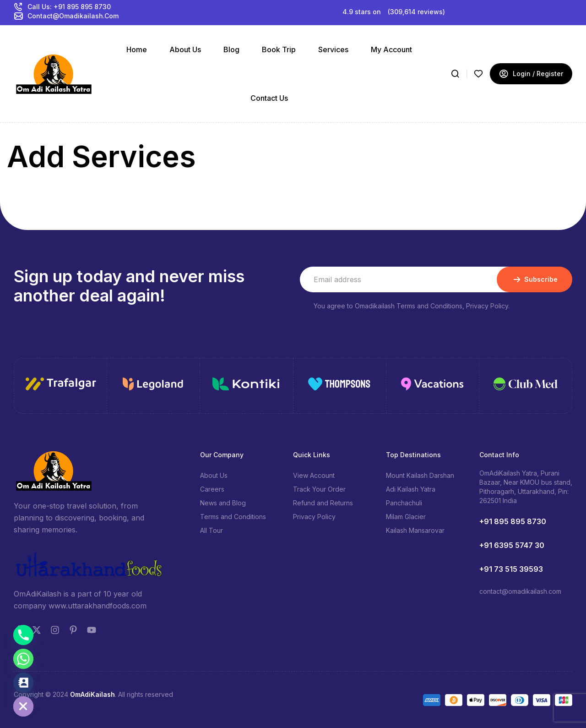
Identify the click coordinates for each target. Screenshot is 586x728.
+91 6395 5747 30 (512, 545)
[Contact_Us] (23, 683)
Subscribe (534, 279)
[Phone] (23, 635)
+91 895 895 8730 (513, 521)
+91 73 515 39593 (511, 569)
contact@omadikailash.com (520, 591)
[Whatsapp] (23, 659)
